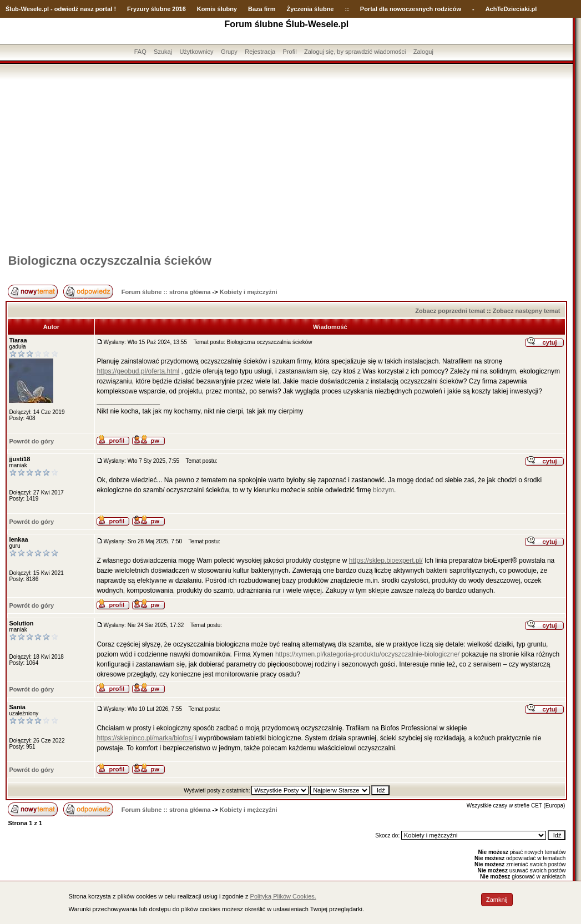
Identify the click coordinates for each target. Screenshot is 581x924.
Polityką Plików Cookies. (283, 896)
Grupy (229, 52)
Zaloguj (423, 52)
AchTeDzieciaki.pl (511, 9)
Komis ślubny (217, 9)
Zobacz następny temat (527, 311)
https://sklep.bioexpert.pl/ (386, 561)
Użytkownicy (196, 52)
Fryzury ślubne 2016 (156, 9)
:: (347, 9)
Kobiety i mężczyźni (249, 292)
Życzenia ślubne (310, 9)
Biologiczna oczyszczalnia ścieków (110, 261)
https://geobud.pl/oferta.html (138, 371)
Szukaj (163, 52)
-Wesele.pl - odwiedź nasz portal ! (67, 9)
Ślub (12, 9)
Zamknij (497, 900)
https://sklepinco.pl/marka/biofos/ (145, 738)
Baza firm (262, 9)
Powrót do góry (31, 441)
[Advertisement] (286, 163)
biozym (383, 490)
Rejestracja (260, 52)
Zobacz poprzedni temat (450, 311)
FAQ (140, 52)
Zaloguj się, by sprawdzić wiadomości (355, 52)
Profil (290, 52)
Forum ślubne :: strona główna (166, 292)
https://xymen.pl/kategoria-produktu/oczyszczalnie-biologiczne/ (367, 654)
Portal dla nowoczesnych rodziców (411, 9)
